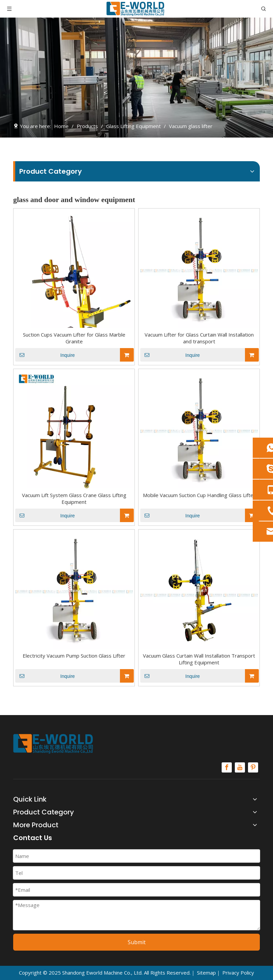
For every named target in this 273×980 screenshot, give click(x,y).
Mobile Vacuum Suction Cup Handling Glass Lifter (199, 495)
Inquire (45, 355)
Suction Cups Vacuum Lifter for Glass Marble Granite (74, 338)
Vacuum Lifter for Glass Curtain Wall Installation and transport (199, 338)
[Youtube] (240, 767)
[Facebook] (227, 767)
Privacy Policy (238, 973)
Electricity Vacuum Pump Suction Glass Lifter (74, 656)
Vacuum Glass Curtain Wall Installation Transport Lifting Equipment (199, 659)
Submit (137, 942)
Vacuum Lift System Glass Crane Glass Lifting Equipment (74, 498)
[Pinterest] (253, 767)
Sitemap (206, 973)
